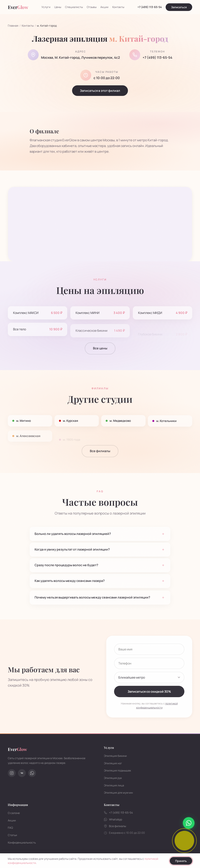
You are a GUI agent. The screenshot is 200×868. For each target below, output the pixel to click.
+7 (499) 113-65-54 (157, 58)
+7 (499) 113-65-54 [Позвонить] (150, 7)
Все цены (100, 353)
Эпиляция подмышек (117, 770)
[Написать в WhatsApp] (189, 823)
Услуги (46, 7)
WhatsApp (113, 819)
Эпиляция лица (114, 785)
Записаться (179, 7)
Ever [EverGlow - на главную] (18, 7)
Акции (104, 7)
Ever (17, 749)
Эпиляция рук (113, 778)
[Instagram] (12, 773)
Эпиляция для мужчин (118, 793)
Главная (13, 26)
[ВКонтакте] (22, 773)
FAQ (10, 828)
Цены (58, 7)
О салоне (14, 813)
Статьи (12, 835)
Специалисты (74, 7)
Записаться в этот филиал (100, 92)
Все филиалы (100, 456)
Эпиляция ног (113, 763)
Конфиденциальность (22, 842)
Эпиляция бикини (115, 756)
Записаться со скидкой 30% (149, 697)
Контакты (118, 7)
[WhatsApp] (32, 773)
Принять (181, 861)
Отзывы (92, 7)
